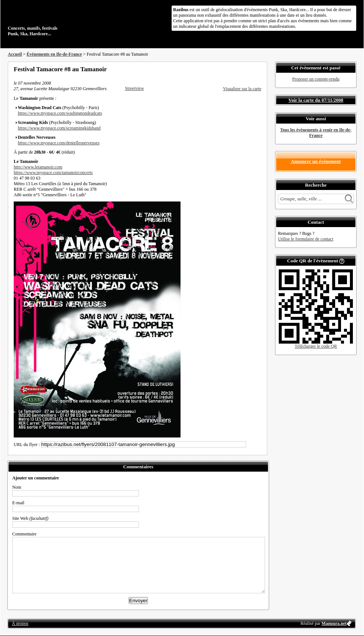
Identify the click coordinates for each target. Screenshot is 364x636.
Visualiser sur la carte (242, 89)
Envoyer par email (249, 69)
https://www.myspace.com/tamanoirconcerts (53, 173)
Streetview (134, 88)
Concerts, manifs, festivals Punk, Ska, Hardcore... (56, 20)
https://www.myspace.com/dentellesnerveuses (59, 143)
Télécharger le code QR (316, 346)
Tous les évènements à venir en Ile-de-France (316, 133)
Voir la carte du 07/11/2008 (316, 100)
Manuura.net (334, 623)
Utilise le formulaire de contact (306, 239)
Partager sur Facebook (229, 69)
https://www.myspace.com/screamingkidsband (59, 128)
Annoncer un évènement (316, 161)
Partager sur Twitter (239, 69)
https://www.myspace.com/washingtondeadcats (60, 113)
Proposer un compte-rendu (316, 79)
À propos (20, 623)
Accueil (15, 54)
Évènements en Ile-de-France (54, 54)
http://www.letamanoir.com (38, 167)
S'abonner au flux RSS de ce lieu (259, 69)
